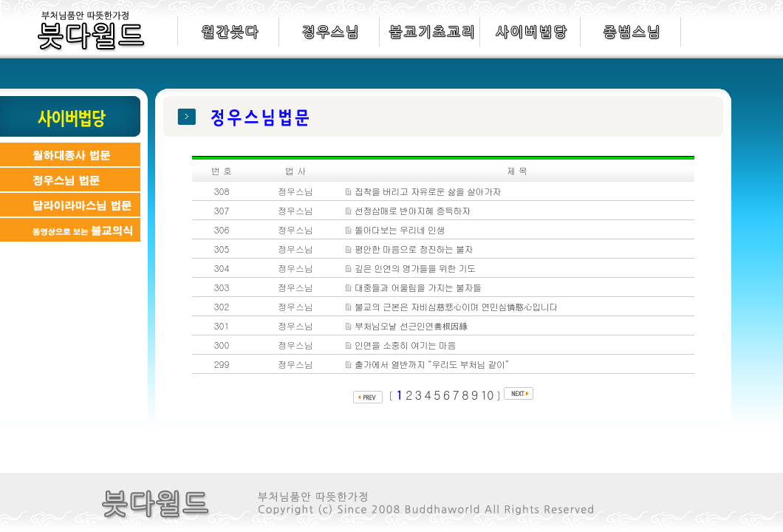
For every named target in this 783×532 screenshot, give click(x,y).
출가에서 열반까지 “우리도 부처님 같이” (432, 364)
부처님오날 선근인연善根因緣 (411, 325)
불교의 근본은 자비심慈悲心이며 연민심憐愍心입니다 (456, 306)
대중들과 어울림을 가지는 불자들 (418, 287)
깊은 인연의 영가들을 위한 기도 (415, 268)
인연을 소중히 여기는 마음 (405, 345)
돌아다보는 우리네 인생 (400, 229)
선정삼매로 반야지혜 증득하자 (413, 210)
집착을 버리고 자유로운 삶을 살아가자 (428, 191)
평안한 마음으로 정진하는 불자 (414, 249)
